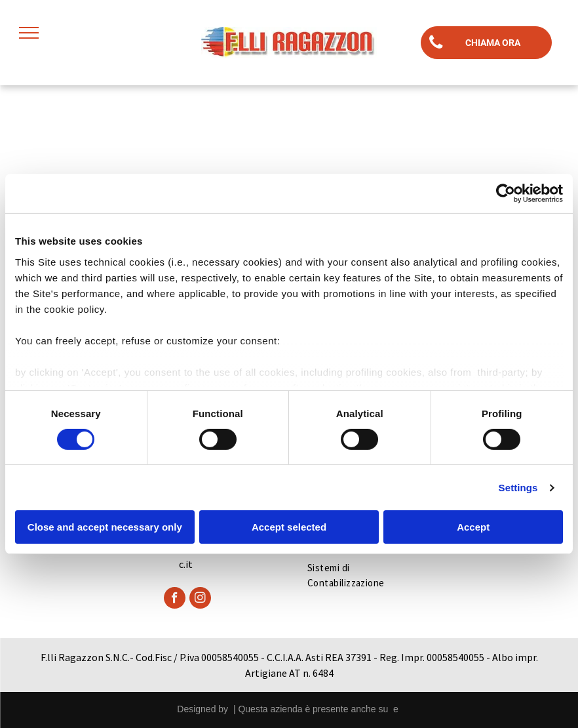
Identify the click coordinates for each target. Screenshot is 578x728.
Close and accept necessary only (105, 527)
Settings (518, 488)
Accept (473, 527)
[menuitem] (359, 576)
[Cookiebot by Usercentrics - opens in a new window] (506, 193)
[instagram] (200, 599)
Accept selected (289, 527)
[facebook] (175, 599)
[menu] (29, 33)
